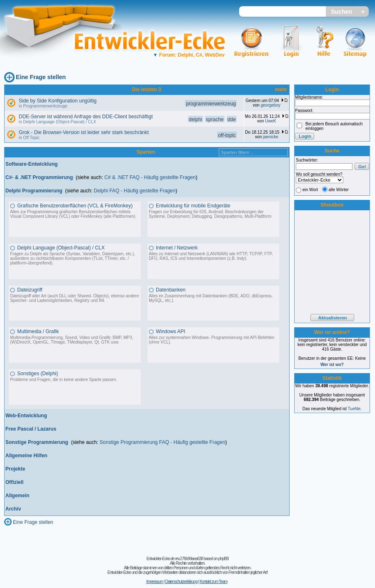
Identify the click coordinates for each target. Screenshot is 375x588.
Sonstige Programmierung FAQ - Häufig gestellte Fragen (162, 442)
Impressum (155, 582)
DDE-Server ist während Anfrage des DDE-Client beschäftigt (86, 117)
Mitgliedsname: (309, 97)
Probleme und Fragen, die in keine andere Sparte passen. (64, 380)
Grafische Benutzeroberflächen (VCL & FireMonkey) (75, 206)
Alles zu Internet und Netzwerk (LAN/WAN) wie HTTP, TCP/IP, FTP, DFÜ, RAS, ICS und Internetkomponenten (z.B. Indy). (211, 256)
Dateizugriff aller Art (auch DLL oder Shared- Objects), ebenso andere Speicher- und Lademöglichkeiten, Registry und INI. (74, 298)
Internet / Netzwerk (177, 248)
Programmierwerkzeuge (45, 106)
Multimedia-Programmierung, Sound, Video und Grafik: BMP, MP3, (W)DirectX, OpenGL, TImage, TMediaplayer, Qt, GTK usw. (71, 340)
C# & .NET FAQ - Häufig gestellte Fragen (150, 177)
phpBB (224, 559)
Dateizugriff (30, 290)
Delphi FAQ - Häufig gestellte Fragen (135, 191)
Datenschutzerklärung (181, 582)
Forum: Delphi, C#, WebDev (189, 55)
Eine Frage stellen (41, 77)
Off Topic (31, 138)
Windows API (171, 331)
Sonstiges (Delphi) (37, 374)
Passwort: (304, 111)
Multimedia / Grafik (38, 331)
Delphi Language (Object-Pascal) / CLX (60, 122)
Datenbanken (171, 290)
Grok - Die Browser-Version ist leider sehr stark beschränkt (84, 132)
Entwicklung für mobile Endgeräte (193, 206)
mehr (281, 90)
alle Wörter (339, 190)
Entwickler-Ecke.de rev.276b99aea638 (174, 559)
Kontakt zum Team (214, 582)
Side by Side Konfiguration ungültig (58, 101)
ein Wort (310, 190)
